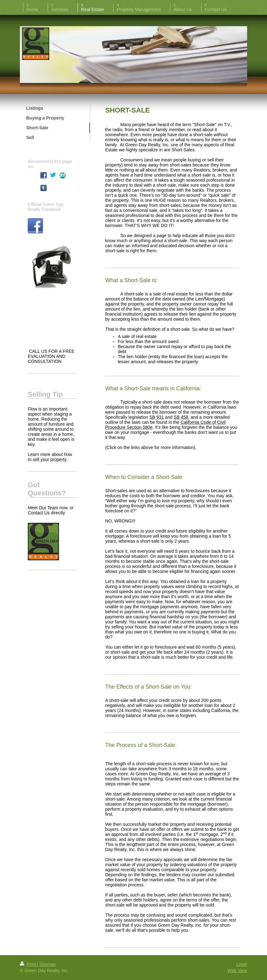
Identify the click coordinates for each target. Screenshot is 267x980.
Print (29, 964)
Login (242, 964)
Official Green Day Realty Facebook (46, 207)
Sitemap (47, 964)
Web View (237, 971)
